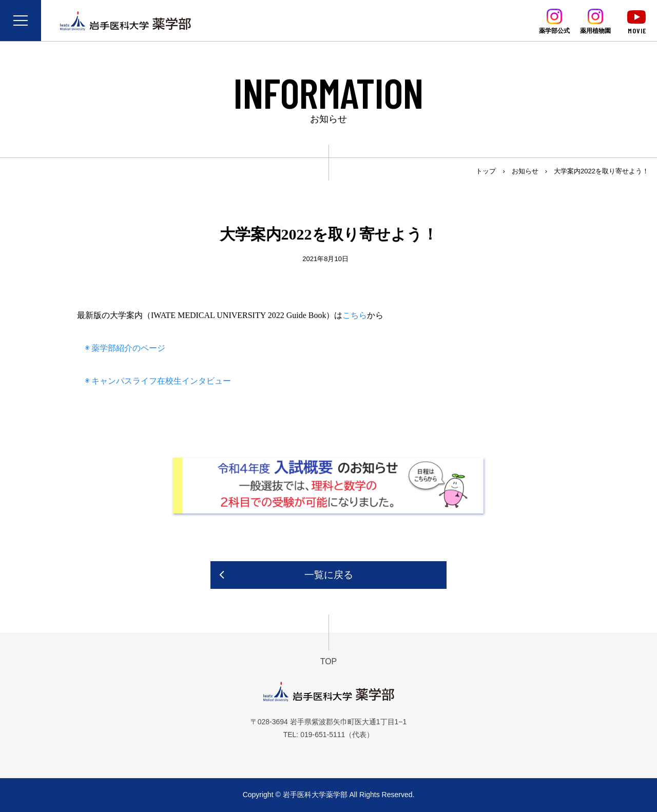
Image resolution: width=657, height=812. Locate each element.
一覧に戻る (329, 575)
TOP (329, 661)
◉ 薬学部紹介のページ (121, 348)
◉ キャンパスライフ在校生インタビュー (154, 381)
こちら (355, 315)
